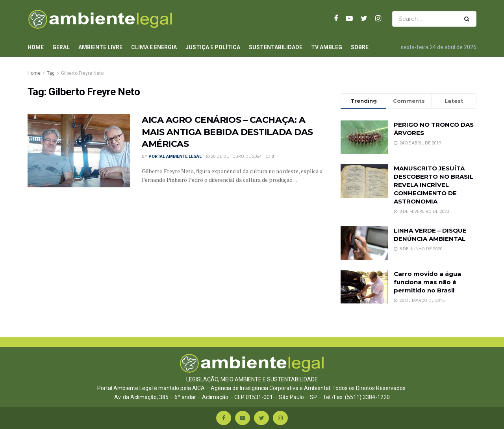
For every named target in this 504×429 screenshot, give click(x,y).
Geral (61, 47)
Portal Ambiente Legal (175, 156)
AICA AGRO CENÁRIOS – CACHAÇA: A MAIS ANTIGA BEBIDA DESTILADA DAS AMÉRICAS (227, 132)
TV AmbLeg (327, 47)
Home (36, 47)
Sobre (360, 47)
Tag (51, 73)
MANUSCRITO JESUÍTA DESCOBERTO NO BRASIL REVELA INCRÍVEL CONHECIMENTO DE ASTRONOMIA (434, 185)
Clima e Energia (154, 47)
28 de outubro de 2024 (234, 156)
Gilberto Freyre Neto (82, 73)
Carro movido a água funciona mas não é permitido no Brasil (427, 282)
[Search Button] (468, 19)
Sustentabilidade (276, 47)
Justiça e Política (213, 47)
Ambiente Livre (100, 47)
